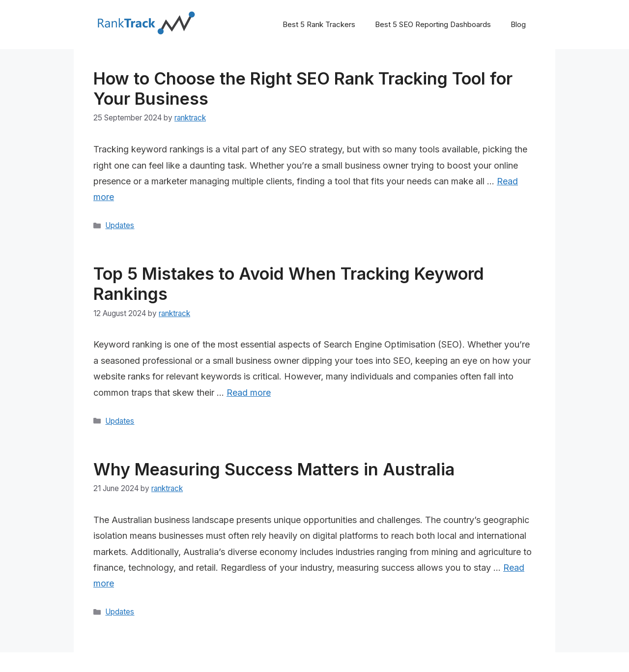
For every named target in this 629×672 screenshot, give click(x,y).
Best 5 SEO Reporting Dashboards (433, 24)
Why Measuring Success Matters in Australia (274, 469)
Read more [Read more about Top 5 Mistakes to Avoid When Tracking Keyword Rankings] (249, 393)
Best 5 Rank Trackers (319, 24)
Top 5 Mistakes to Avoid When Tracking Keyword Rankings (289, 284)
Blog (518, 24)
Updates (120, 225)
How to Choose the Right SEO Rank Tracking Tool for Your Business (303, 88)
